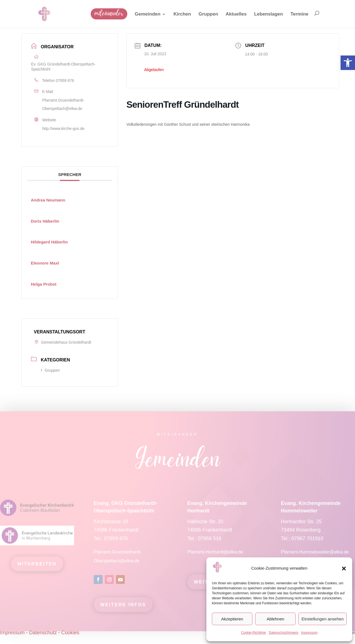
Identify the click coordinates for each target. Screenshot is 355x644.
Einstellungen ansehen (323, 619)
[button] (344, 568)
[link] (348, 63)
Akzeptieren (232, 619)
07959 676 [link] (65, 80)
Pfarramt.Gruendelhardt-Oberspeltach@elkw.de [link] (63, 105)
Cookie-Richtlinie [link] (253, 633)
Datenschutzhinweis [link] (284, 633)
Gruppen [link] (50, 370)
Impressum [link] (309, 633)
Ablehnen (275, 619)
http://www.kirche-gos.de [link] (63, 129)
